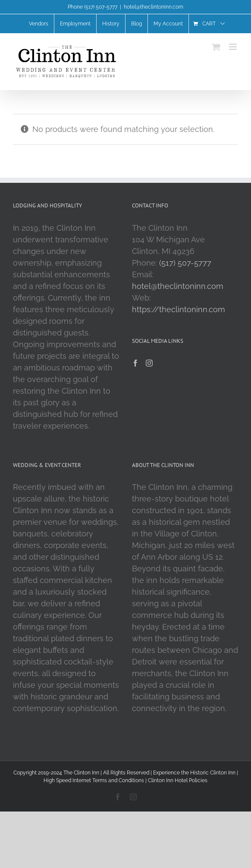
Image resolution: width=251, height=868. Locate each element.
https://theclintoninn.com (179, 309)
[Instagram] (149, 363)
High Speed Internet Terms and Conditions (94, 780)
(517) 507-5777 (185, 263)
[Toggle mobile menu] (234, 47)
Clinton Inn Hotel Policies (178, 780)
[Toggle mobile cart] (216, 47)
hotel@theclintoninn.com (154, 7)
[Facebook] (135, 363)
